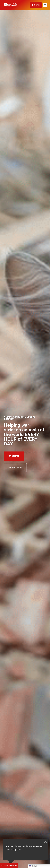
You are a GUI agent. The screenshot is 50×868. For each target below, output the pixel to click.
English (33, 866)
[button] (45, 5)
